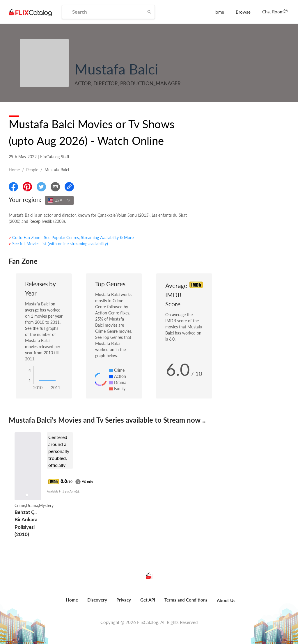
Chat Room (275, 11)
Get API (148, 600)
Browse (243, 12)
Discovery (97, 600)
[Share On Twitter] (41, 187)
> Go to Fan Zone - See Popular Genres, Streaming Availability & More (71, 238)
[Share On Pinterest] (27, 187)
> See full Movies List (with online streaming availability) (58, 244)
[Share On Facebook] (13, 187)
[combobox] (59, 200)
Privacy (124, 600)
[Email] (55, 187)
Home (218, 12)
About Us (226, 600)
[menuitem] (218, 12)
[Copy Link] (69, 187)
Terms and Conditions (186, 600)
